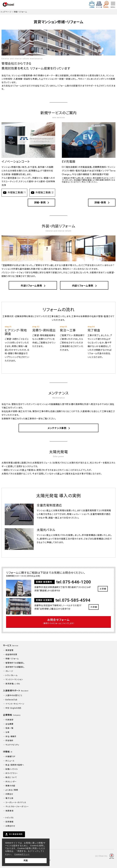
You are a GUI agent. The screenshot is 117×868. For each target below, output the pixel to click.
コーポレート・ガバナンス (16, 802)
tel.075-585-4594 (73, 600)
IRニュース (10, 761)
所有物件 (9, 741)
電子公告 (9, 798)
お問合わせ (10, 826)
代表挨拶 (9, 720)
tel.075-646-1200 (74, 582)
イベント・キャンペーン (15, 704)
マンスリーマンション (14, 680)
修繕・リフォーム (20, 12)
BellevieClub (11, 700)
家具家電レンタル (13, 684)
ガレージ (9, 671)
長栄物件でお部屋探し (15, 667)
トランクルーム (11, 675)
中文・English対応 (13, 708)
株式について (11, 777)
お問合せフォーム (58, 622)
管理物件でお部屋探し (15, 663)
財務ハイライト (12, 769)
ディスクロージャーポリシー (17, 807)
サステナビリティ (12, 745)
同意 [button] (26, 860)
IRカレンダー (11, 782)
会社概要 (9, 724)
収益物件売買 (11, 655)
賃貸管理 (9, 650)
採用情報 (9, 822)
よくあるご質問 (12, 790)
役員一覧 (9, 728)
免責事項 (9, 811)
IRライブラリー (12, 773)
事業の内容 (10, 786)
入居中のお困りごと (14, 695)
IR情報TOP (10, 757)
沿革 (7, 732)
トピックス (10, 818)
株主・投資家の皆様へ (15, 765)
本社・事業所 (11, 737)
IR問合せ (9, 794)
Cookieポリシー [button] (22, 854)
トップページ (6, 12)
